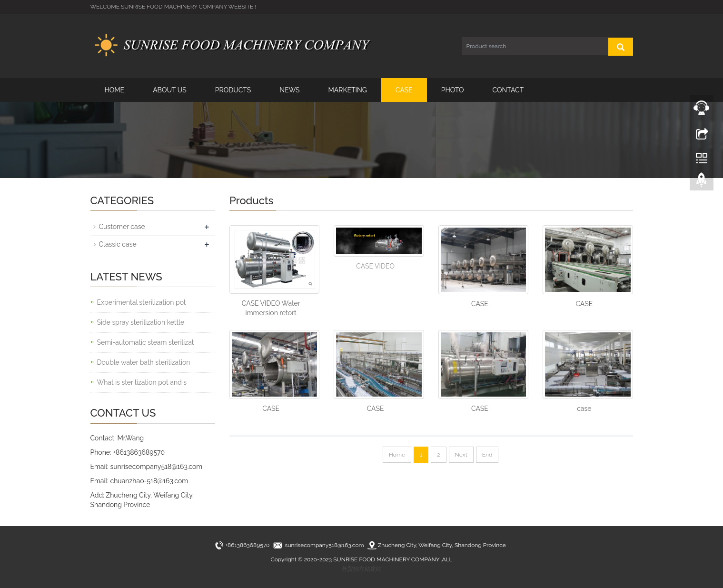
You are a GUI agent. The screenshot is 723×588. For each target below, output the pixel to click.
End (487, 455)
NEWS (289, 90)
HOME (115, 90)
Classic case (118, 244)
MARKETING (348, 90)
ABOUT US (170, 90)
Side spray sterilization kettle (141, 322)
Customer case (122, 227)
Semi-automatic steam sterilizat (146, 342)
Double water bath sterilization (144, 362)
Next (461, 455)
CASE (404, 90)
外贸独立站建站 (362, 569)
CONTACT (508, 90)
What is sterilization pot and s (142, 382)
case (584, 409)
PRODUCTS (233, 90)
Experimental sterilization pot (142, 302)
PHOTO (453, 90)
